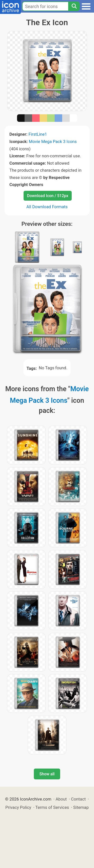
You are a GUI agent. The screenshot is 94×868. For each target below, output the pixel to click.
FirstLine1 (38, 134)
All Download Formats (47, 207)
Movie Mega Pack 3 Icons (53, 141)
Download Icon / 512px (48, 196)
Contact (78, 799)
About (61, 799)
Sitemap (81, 807)
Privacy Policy (18, 807)
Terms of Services (52, 807)
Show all (47, 774)
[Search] (74, 6)
